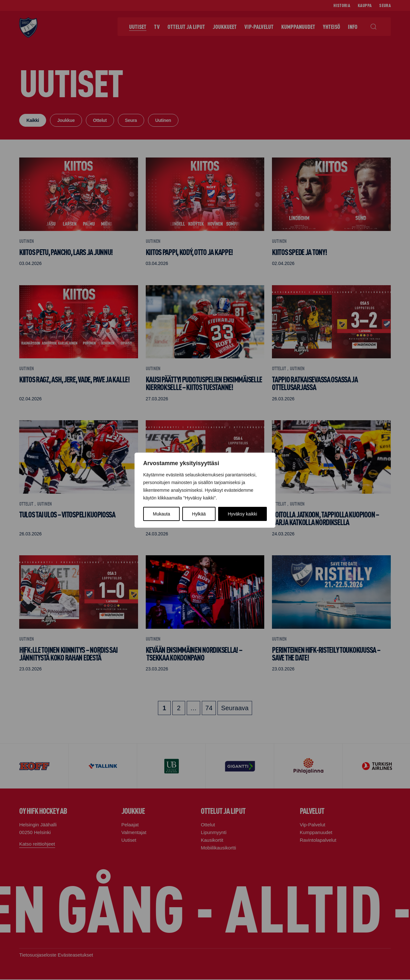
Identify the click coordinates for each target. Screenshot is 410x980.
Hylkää (199, 514)
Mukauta (161, 514)
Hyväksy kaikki (242, 514)
